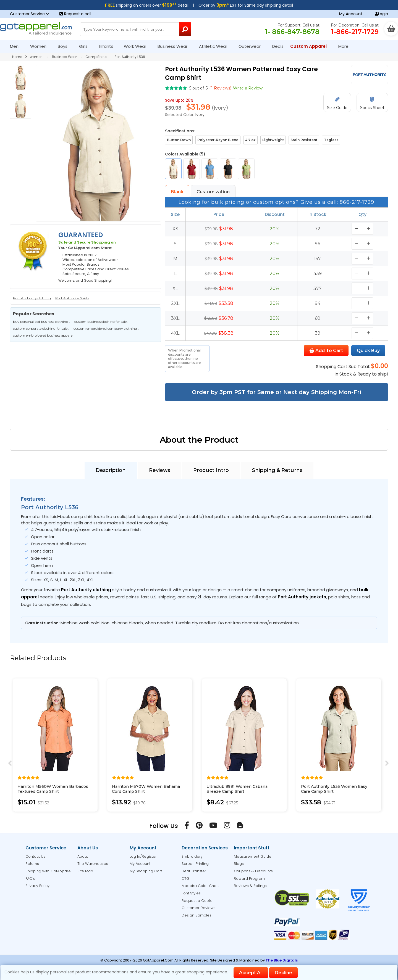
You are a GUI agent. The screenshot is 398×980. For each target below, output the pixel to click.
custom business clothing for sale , (101, 322)
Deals (278, 46)
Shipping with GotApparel (49, 871)
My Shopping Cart (146, 871)
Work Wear (137, 46)
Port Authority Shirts (72, 298)
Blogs (239, 864)
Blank (177, 192)
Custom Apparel (311, 46)
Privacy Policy (37, 886)
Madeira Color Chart (200, 886)
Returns (32, 864)
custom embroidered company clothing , (106, 328)
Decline (283, 973)
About (83, 856)
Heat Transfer (194, 871)
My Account (351, 14)
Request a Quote (197, 901)
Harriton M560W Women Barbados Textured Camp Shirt (53, 789)
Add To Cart (326, 351)
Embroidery (192, 856)
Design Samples (197, 915)
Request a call (75, 14)
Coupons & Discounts (253, 871)
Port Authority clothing (32, 298)
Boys (65, 46)
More (346, 46)
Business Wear (175, 46)
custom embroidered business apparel (43, 335)
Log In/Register (143, 856)
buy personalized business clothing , (41, 322)
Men (17, 46)
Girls (86, 46)
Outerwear (252, 46)
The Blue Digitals (282, 960)
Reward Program (249, 879)
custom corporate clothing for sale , (41, 328)
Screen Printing (195, 864)
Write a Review (248, 88)
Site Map (85, 871)
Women (41, 46)
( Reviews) (220, 88)
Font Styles (191, 893)
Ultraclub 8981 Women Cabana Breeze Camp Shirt (237, 789)
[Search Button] (185, 29)
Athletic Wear (215, 46)
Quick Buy (368, 351)
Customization (213, 192)
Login (381, 14)
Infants (108, 46)
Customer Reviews (199, 908)
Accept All (251, 973)
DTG (185, 879)
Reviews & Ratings (250, 886)
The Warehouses (93, 864)
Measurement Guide (253, 856)
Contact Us (35, 856)
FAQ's (30, 879)
